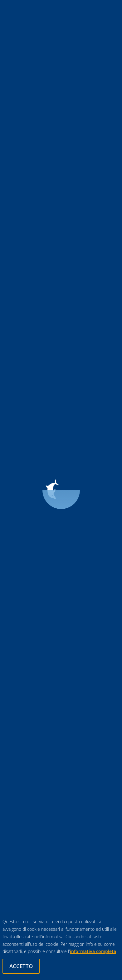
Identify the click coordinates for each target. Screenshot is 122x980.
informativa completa (93, 951)
